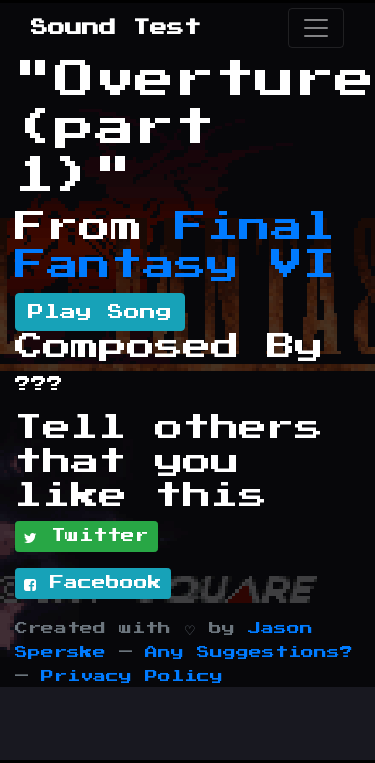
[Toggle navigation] (316, 28)
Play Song (100, 312)
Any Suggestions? (249, 652)
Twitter (86, 537)
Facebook (93, 584)
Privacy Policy (132, 676)
